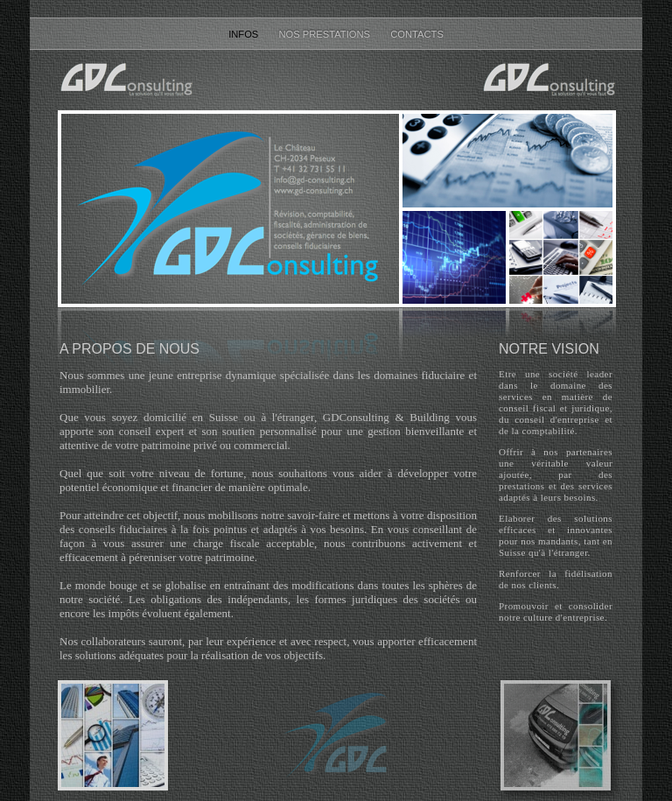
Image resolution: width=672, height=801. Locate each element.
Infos (245, 34)
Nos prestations (325, 34)
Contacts (417, 34)
